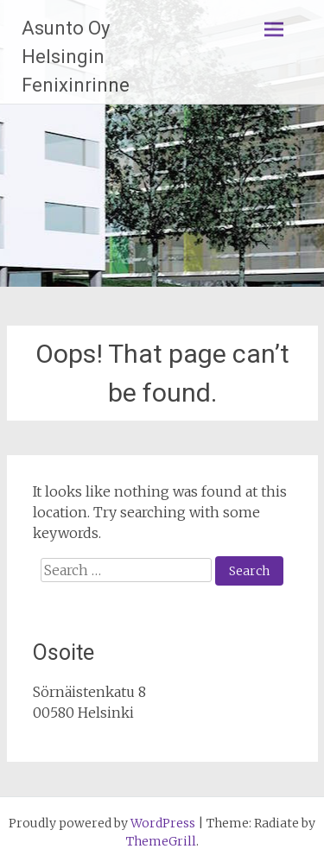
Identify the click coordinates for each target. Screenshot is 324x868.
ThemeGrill (161, 841)
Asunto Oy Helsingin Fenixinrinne (76, 57)
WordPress (163, 823)
